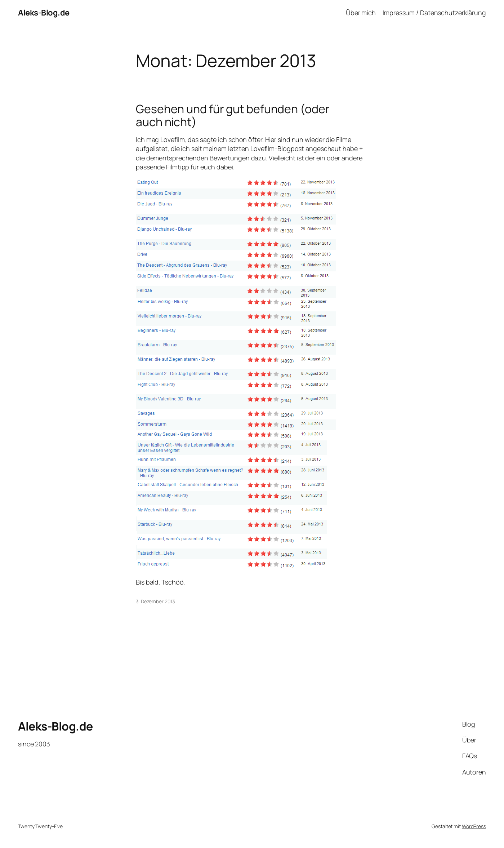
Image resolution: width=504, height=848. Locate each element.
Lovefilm (172, 139)
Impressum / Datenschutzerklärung (434, 13)
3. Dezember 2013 (155, 601)
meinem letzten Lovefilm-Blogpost (254, 148)
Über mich (361, 13)
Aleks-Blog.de (44, 13)
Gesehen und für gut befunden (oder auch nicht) (233, 115)
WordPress (474, 826)
